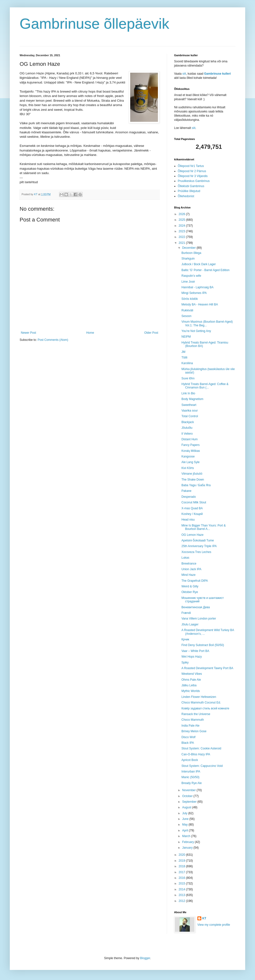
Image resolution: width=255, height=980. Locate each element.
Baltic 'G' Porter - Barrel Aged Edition (205, 270)
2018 (182, 866)
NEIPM (186, 337)
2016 (182, 878)
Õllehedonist (186, 196)
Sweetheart (189, 405)
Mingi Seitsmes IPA (194, 293)
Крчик (185, 639)
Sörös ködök (190, 299)
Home (90, 333)
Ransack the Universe (196, 714)
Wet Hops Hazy (192, 657)
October (188, 796)
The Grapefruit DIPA (195, 581)
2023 (182, 231)
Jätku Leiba (189, 685)
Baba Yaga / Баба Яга (196, 485)
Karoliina (187, 363)
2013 (182, 895)
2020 (182, 855)
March (187, 836)
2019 (182, 861)
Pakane (186, 491)
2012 (182, 901)
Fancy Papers (191, 445)
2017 (182, 872)
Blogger (145, 958)
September (190, 802)
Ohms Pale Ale (191, 680)
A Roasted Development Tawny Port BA (207, 668)
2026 (182, 214)
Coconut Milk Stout (194, 502)
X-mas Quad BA (192, 508)
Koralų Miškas (191, 451)
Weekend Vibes (192, 674)
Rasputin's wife (191, 276)
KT (204, 918)
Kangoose (188, 456)
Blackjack (188, 422)
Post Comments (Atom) (53, 340)
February (188, 842)
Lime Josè (188, 282)
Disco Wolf (188, 737)
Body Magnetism (192, 399)
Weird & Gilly (190, 586)
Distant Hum (190, 439)
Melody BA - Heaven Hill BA (200, 304)
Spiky (185, 663)
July (185, 813)
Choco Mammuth (193, 720)
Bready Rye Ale (192, 783)
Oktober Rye (190, 592)
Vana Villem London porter (199, 619)
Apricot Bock (190, 760)
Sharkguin (188, 259)
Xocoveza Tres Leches (196, 552)
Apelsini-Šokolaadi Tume (198, 540)
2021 (182, 243)
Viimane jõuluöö (192, 474)
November (189, 790)
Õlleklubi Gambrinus (191, 186)
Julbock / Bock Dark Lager (199, 264)
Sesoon (186, 316)
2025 (182, 220)
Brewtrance (189, 564)
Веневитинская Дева (196, 607)
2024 (182, 226)
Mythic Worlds (191, 691)
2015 (182, 883)
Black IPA (188, 743)
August (187, 807)
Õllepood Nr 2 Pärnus (192, 171)
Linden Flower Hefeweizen (199, 697)
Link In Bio (188, 393)
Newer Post (28, 333)
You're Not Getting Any (196, 331)
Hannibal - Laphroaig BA (198, 287)
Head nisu (188, 520)
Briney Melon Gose (194, 731)
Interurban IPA (191, 772)
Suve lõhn (188, 378)
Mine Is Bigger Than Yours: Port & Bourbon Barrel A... (204, 527)
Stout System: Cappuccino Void (202, 766)
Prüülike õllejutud (189, 191)
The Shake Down (193, 480)
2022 (182, 237)
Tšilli (184, 358)
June (186, 819)
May (185, 825)
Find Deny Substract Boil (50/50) (203, 645)
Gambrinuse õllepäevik (94, 24)
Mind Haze (188, 575)
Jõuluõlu (187, 428)
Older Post (151, 333)
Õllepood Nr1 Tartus (191, 166)
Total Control (190, 416)
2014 (182, 889)
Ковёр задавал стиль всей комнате (205, 708)
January (188, 848)
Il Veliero (187, 434)
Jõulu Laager (190, 624)
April (185, 830)
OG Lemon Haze (192, 535)
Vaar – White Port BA (195, 651)
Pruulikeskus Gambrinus (194, 181)
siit (184, 74)
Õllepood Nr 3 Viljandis (193, 176)
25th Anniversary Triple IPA (199, 546)
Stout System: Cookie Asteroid (201, 748)
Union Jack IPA (191, 569)
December (189, 248)
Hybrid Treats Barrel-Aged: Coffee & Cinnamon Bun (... (205, 386)
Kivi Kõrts (188, 468)
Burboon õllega (191, 253)
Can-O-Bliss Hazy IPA (196, 754)
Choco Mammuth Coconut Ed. (201, 703)
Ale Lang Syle (191, 462)
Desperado (189, 497)
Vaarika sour (190, 411)
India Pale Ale (190, 726)
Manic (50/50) (190, 777)
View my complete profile (214, 925)
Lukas (185, 558)
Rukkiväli (187, 310)
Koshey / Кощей (192, 514)
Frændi (186, 613)
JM (183, 352)
